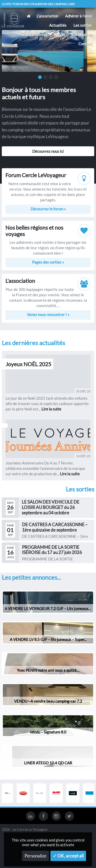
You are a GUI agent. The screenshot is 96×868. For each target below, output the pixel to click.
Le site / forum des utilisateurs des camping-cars (38, 4)
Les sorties (83, 25)
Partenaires (82, 34)
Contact (85, 44)
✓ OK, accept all (68, 856)
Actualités (58, 25)
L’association (47, 16)
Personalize (35, 856)
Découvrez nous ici (48, 151)
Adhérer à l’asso (78, 16)
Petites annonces (33, 34)
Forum (60, 34)
